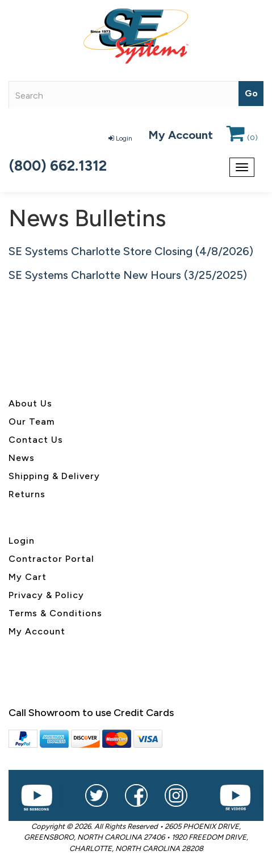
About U (28, 403)
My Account (181, 135)
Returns (27, 494)
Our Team (32, 422)
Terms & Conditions (55, 613)
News (22, 458)
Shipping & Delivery (54, 476)
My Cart (28, 577)
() (242, 138)
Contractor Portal (51, 559)
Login (120, 138)
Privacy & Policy (46, 595)
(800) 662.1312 (58, 166)
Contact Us (36, 440)
